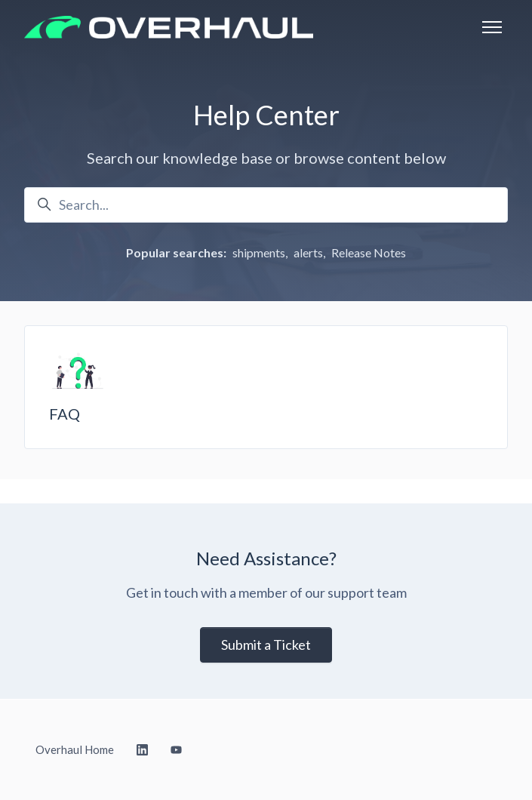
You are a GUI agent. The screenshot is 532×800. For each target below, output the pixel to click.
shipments (259, 252)
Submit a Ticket (266, 645)
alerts (308, 252)
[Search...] (266, 205)
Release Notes (369, 252)
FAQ (65, 414)
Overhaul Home (75, 749)
